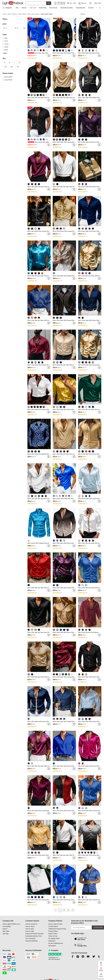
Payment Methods (32, 941)
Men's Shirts (23, 14)
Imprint (5, 929)
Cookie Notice (53, 926)
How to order (30, 931)
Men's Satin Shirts (47, 14)
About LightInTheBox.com (11, 924)
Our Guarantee (30, 938)
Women (24, 8)
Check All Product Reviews (34, 934)
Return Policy (53, 934)
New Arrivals (53, 8)
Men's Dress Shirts (34, 14)
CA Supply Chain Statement (54, 940)
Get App (101, 971)
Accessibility (7, 926)
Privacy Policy (53, 931)
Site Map (6, 934)
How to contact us (31, 924)
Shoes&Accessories (67, 8)
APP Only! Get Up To (61, 3)
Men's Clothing (13, 14)
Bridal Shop (43, 8)
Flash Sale (33, 8)
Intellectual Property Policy (57, 929)
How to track (30, 929)
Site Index (6, 931)
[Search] (36, 3)
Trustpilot (53, 950)
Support (101, 976)
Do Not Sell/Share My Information (56, 944)
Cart (102, 963)
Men (17, 8)
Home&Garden (81, 8)
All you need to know (55, 924)
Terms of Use (53, 936)
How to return (30, 926)
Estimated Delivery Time (34, 936)
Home (5, 14)
